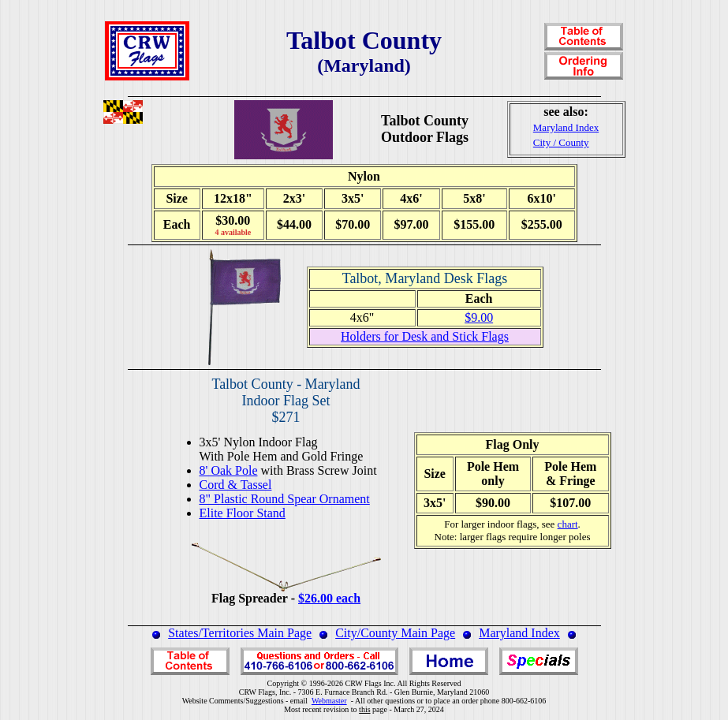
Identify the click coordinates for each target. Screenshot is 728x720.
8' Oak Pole (229, 470)
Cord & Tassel (236, 485)
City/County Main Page (395, 633)
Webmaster (329, 701)
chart (568, 524)
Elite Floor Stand (243, 513)
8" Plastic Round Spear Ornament (285, 499)
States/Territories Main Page (240, 633)
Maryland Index (519, 633)
